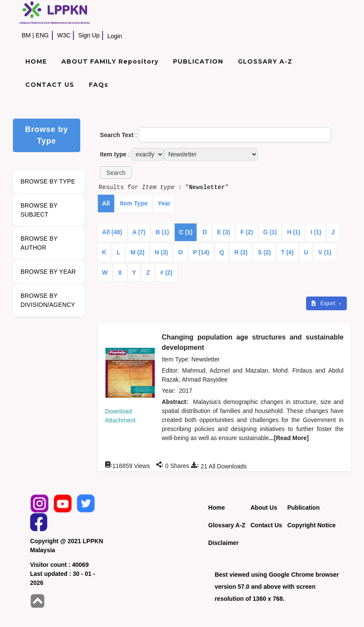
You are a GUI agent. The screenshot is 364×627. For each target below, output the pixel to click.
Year (164, 203)
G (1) (270, 232)
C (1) (186, 232)
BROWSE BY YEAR (48, 272)
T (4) (288, 252)
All (106, 203)
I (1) (316, 232)
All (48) (112, 232)
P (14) (201, 252)
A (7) (139, 232)
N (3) (161, 252)
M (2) (138, 252)
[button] (116, 173)
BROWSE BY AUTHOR (39, 243)
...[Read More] (289, 438)
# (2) (166, 272)
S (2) (264, 252)
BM (26, 35)
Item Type (133, 203)
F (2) (247, 232)
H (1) (294, 232)
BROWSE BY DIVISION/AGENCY (48, 300)
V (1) (325, 252)
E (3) (224, 232)
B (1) (162, 232)
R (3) (241, 252)
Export (324, 303)
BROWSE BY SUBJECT (39, 210)
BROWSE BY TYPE (48, 181)
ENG (42, 35)
